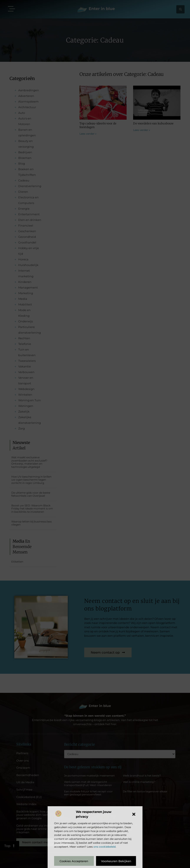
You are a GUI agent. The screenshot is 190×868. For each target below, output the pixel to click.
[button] (134, 814)
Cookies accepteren (74, 861)
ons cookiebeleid (104, 847)
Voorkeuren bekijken (116, 861)
